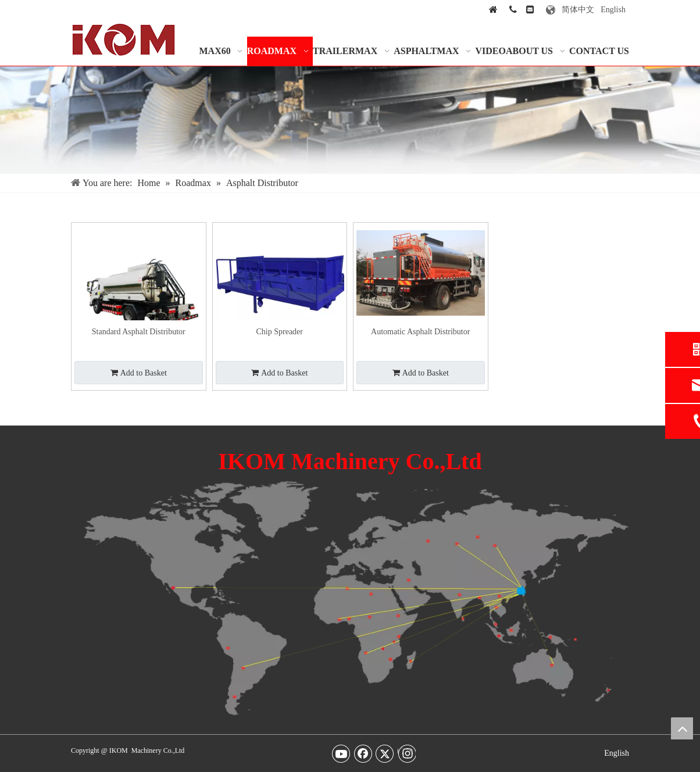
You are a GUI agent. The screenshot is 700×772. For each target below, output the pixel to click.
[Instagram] (407, 753)
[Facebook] (363, 753)
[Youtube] (341, 753)
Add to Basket (139, 373)
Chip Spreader (280, 332)
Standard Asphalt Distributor (139, 332)
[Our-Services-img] (350, 120)
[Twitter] (385, 753)
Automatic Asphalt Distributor (420, 332)
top (682, 728)
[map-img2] (350, 598)
